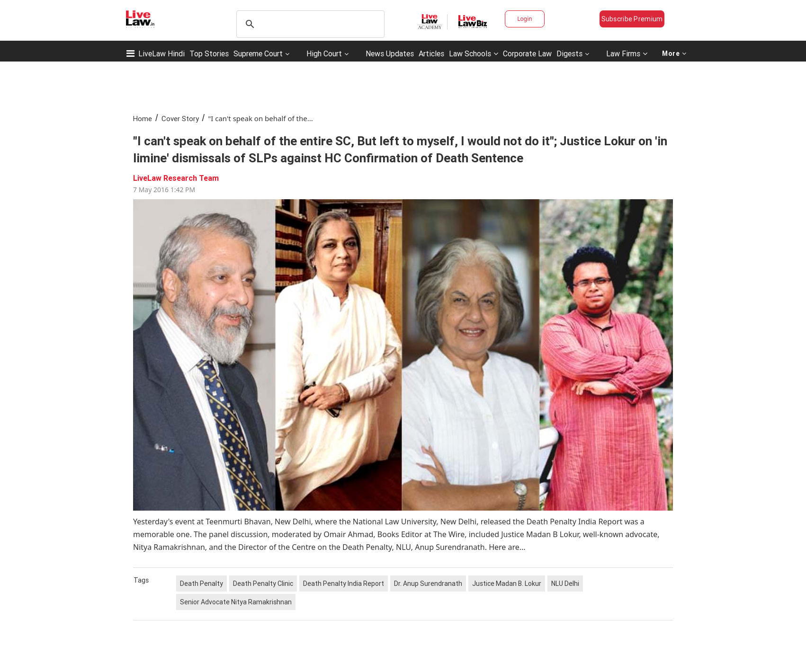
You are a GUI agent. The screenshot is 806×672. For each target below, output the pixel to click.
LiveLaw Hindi (161, 53)
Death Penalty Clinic (263, 584)
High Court (324, 53)
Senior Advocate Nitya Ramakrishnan (236, 602)
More (674, 53)
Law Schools (474, 53)
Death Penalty (201, 584)
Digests (569, 53)
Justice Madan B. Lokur (507, 584)
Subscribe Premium (632, 19)
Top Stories (209, 53)
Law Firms (627, 53)
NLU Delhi (565, 584)
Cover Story (180, 119)
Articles (431, 53)
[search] (309, 24)
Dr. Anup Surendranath (428, 584)
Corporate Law (527, 53)
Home (143, 119)
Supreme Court (258, 53)
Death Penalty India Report (344, 584)
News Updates (390, 53)
